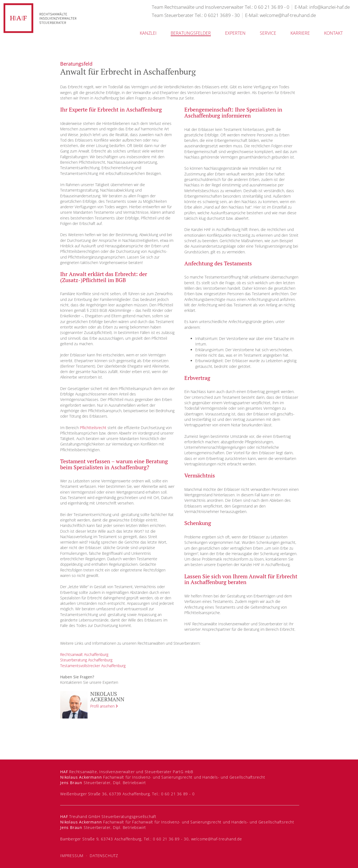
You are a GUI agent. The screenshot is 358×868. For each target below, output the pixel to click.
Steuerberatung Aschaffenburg (86, 660)
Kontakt (333, 33)
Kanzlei (148, 33)
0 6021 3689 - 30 (222, 15)
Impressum (72, 856)
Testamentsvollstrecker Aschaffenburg (93, 666)
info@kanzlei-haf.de (330, 7)
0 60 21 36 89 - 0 (272, 7)
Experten (235, 33)
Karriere (300, 33)
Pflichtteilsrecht (93, 428)
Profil (102, 706)
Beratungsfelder (191, 33)
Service (268, 33)
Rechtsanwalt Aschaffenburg (84, 654)
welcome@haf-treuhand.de (288, 15)
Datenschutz (104, 856)
